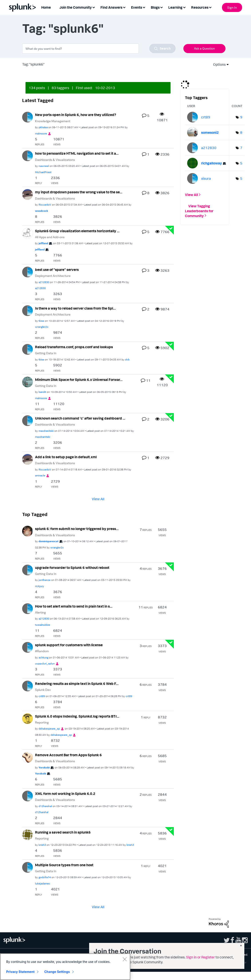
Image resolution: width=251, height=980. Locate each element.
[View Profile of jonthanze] (45, 580)
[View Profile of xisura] (206, 178)
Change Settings (57, 972)
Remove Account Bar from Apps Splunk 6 (68, 755)
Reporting (42, 722)
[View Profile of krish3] (42, 845)
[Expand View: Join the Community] (94, 7)
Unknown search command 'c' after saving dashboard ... (80, 418)
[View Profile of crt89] (42, 696)
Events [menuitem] (137, 7)
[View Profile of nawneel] (44, 166)
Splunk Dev (43, 690)
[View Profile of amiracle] (40, 475)
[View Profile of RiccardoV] (45, 205)
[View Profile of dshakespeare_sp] (49, 729)
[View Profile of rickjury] (39, 586)
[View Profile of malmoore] (41, 133)
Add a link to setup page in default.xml (66, 457)
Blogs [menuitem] (155, 7)
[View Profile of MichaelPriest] (43, 172)
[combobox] (99, 48)
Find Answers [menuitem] (111, 7)
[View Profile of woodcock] (42, 211)
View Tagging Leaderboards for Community (199, 211)
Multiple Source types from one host (64, 865)
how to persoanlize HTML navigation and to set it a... (77, 153)
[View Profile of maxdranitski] (46, 431)
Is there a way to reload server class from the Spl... (75, 308)
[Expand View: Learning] (184, 7)
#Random (42, 651)
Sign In (232, 7)
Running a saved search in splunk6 (63, 832)
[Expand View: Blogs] (161, 7)
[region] (65, 967)
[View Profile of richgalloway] (212, 163)
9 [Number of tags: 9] (241, 117)
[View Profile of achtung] (43, 657)
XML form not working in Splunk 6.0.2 (65, 794)
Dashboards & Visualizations (55, 160)
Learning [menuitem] (175, 7)
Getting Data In (46, 353)
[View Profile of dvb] (127, 359)
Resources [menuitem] (200, 7)
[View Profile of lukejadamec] (43, 883)
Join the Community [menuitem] (76, 7)
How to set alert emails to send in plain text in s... (74, 606)
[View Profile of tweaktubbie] (43, 625)
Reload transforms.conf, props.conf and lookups (74, 347)
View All (98, 499)
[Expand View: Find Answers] (124, 7)
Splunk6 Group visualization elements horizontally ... (77, 231)
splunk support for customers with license (69, 645)
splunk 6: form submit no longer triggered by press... (77, 529)
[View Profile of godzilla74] (45, 877)
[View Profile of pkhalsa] (43, 127)
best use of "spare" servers (57, 270)
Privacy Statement (20, 972)
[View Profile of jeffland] (43, 243)
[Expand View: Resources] (210, 7)
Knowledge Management (53, 121)
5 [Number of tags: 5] (241, 163)
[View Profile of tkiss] (41, 321)
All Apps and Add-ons (50, 237)
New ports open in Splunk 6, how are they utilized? (76, 115)
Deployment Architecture (53, 276)
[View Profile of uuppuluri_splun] (45, 663)
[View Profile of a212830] (44, 282)
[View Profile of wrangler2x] (42, 327)
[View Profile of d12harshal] (45, 806)
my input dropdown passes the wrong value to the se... (79, 192)
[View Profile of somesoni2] (210, 132)
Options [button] (218, 64)
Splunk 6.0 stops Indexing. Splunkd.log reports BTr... (77, 716)
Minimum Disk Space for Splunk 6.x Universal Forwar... (79, 380)
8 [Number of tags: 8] (241, 132)
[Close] (125, 959)
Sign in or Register (200, 957)
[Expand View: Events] (144, 7)
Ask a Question (204, 48)
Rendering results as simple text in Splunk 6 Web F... (77, 684)
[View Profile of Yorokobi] (44, 767)
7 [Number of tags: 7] (241, 148)
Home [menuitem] (46, 7)
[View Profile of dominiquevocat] (49, 541)
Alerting (40, 612)
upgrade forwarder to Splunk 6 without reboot (72, 568)
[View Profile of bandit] (42, 392)
